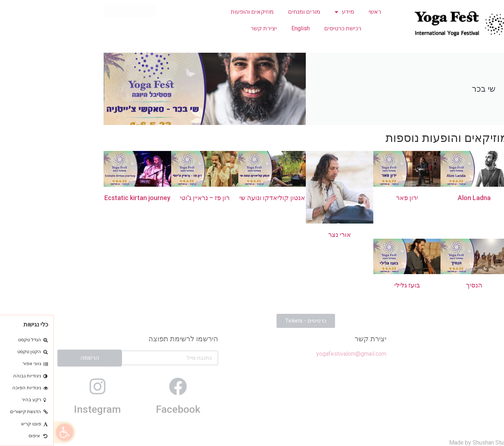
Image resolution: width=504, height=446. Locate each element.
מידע (291, 12)
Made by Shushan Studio (427, 443)
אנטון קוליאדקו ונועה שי (218, 198)
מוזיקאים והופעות (198, 12)
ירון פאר (353, 198)
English (247, 28)
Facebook (124, 409)
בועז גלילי (353, 285)
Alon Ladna (420, 198)
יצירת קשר (210, 28)
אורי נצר (286, 235)
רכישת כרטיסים (289, 28)
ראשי (321, 12)
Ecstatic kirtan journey (84, 198)
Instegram (44, 409)
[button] (11, 432)
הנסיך (420, 285)
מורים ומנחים (250, 12)
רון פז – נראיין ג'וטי (151, 198)
